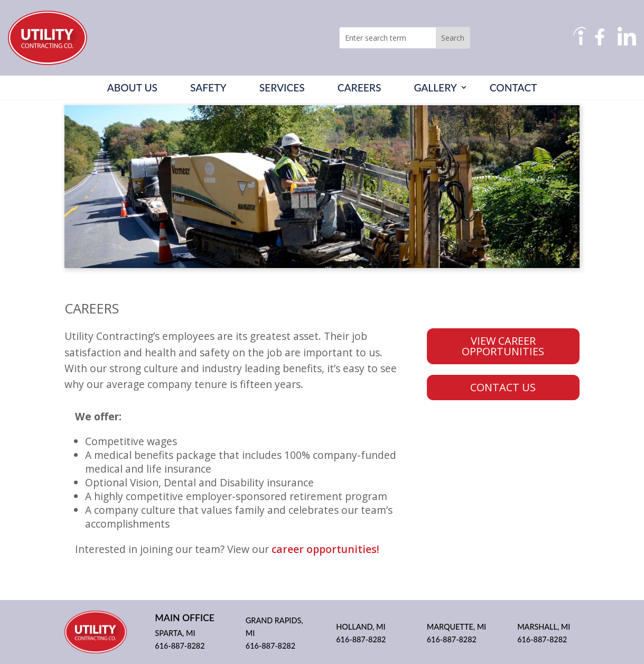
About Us (132, 88)
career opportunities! (325, 549)
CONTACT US (503, 387)
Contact (514, 88)
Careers (360, 88)
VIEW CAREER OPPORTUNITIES (503, 346)
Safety (208, 88)
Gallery (435, 88)
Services (282, 88)
